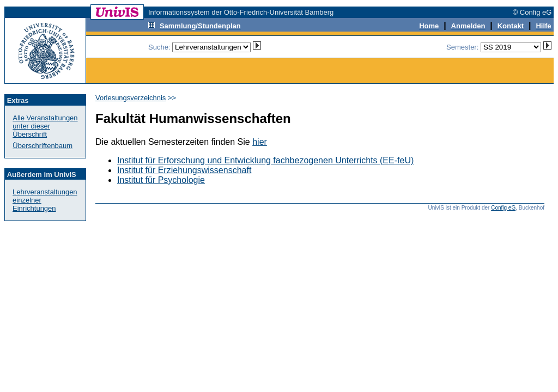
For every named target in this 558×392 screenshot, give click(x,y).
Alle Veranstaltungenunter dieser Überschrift (45, 126)
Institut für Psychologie (161, 180)
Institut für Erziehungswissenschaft (184, 170)
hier (260, 142)
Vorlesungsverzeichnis (131, 98)
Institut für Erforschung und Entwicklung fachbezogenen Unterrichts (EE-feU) (265, 160)
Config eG (503, 208)
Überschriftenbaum (43, 146)
